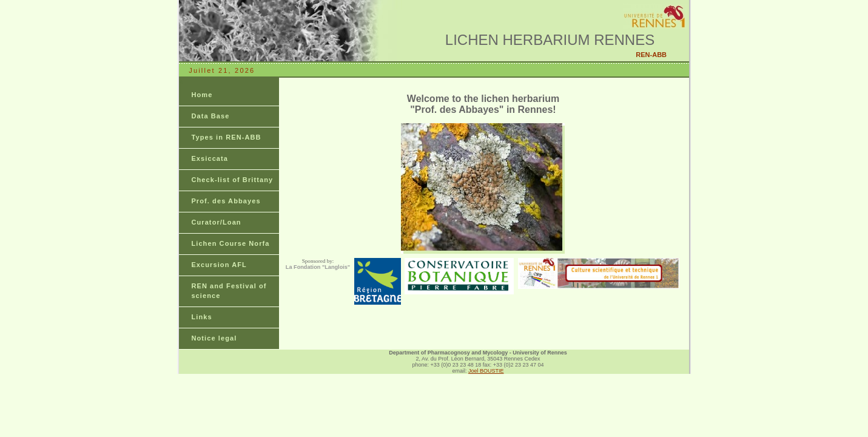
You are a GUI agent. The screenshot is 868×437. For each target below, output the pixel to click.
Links (201, 317)
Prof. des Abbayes (226, 201)
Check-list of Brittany (232, 180)
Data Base (210, 116)
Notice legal (214, 338)
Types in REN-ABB (226, 137)
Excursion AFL (219, 265)
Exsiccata (210, 158)
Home (202, 95)
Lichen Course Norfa (230, 243)
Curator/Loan (216, 222)
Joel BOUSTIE (486, 371)
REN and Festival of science (229, 291)
